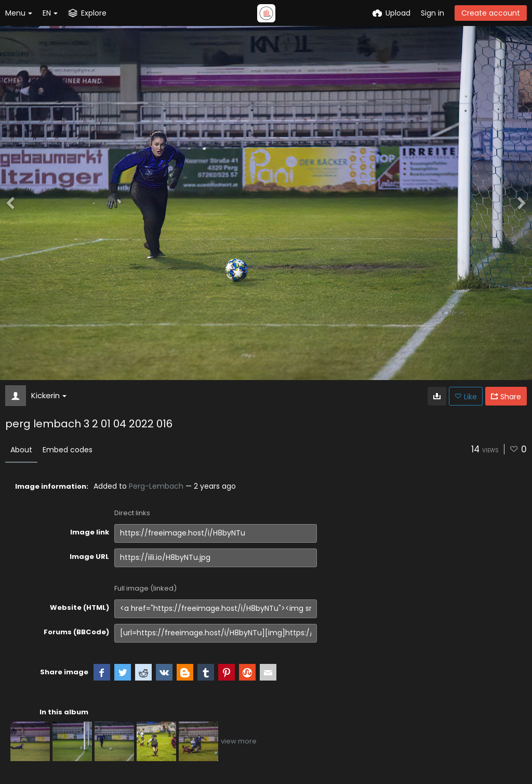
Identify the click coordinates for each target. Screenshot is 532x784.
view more (239, 741)
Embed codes (68, 450)
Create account (491, 13)
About (21, 450)
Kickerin (49, 395)
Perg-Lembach (156, 486)
